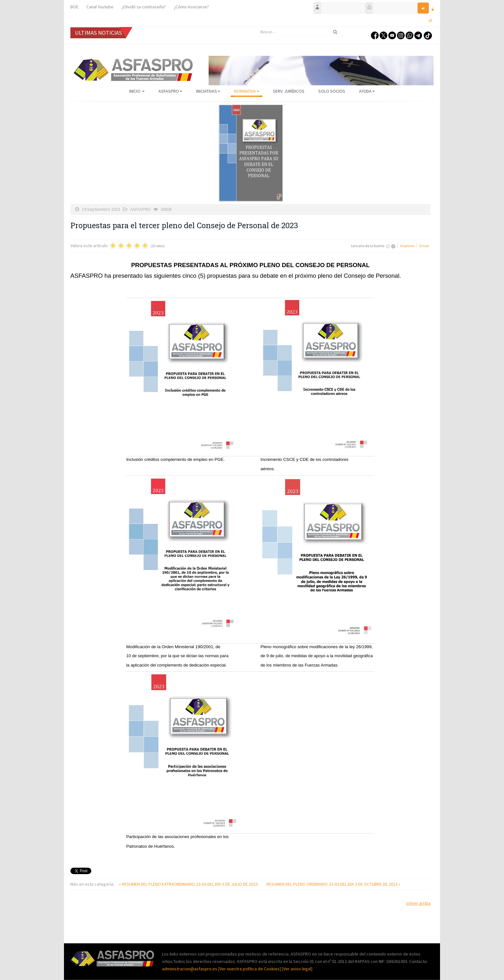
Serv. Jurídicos (289, 91)
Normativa (247, 91)
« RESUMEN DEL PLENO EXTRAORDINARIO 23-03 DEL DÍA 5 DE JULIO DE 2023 (189, 884)
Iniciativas (208, 91)
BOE (74, 7)
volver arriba (418, 903)
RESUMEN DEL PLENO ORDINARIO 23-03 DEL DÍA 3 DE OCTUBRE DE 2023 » (333, 884)
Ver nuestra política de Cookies (250, 969)
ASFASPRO (170, 91)
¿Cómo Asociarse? (191, 7)
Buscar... (257, 27)
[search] (299, 32)
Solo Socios (332, 91)
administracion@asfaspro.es (190, 969)
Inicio (137, 91)
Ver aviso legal (297, 969)
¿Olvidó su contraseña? (144, 7)
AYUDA (367, 91)
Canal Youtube (100, 7)
